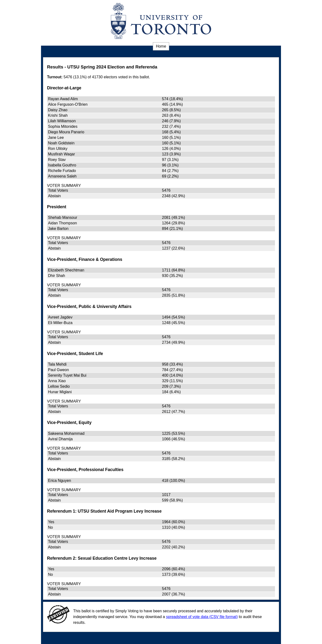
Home (161, 46)
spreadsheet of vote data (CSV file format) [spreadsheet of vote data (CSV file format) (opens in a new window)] (202, 617)
